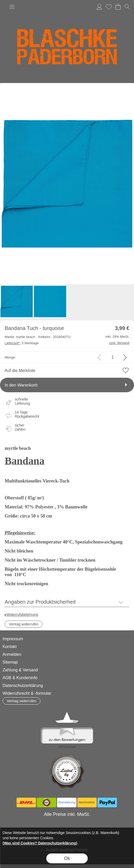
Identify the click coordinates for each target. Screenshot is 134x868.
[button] (12, 7)
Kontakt (10, 647)
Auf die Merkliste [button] (20, 371)
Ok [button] (67, 858)
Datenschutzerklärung (23, 686)
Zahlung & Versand (20, 670)
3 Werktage (22, 343)
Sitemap (10, 662)
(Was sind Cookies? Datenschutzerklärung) (40, 843)
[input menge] (113, 357)
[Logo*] (67, 13)
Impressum (13, 639)
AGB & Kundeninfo (20, 678)
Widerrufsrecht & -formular (27, 693)
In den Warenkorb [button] (21, 385)
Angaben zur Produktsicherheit (40, 602)
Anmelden (99, 7)
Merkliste (109, 7)
